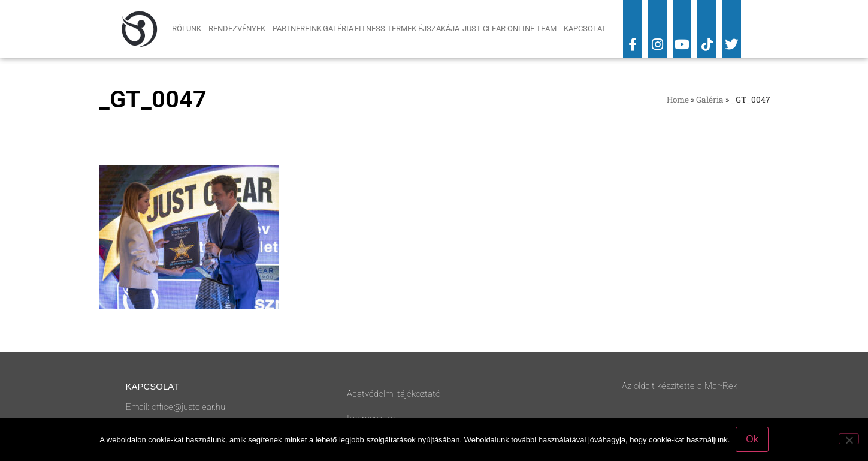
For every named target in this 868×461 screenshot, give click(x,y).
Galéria (338, 28)
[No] (849, 439)
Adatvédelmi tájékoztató (394, 394)
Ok (752, 439)
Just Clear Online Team (512, 29)
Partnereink (297, 28)
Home (678, 100)
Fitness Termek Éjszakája (408, 28)
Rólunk (190, 29)
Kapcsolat (585, 28)
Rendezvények (240, 29)
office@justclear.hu (188, 407)
